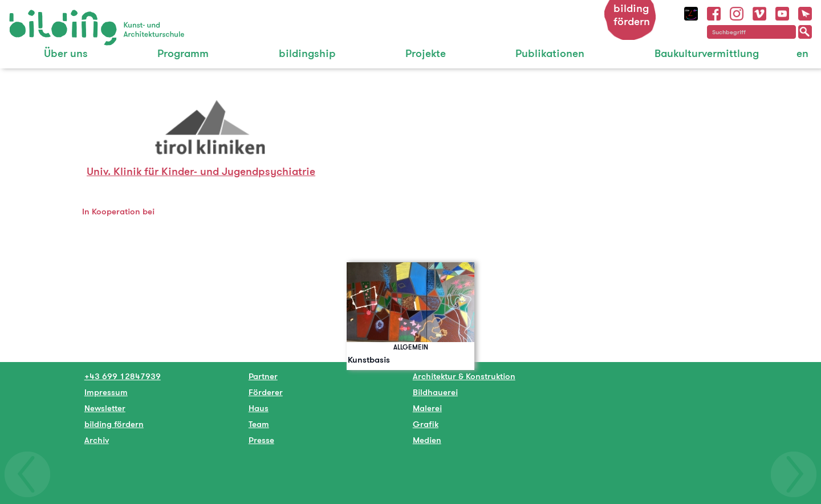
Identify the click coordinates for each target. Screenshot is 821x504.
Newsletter (105, 408)
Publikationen (550, 53)
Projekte (426, 53)
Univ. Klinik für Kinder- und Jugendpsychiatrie (201, 171)
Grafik (426, 424)
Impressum (106, 392)
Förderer (266, 392)
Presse (261, 440)
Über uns (66, 53)
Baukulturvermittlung (707, 53)
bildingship (307, 53)
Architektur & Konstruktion (464, 376)
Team (259, 424)
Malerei (427, 408)
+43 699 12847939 (123, 376)
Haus (259, 408)
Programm (183, 53)
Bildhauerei (435, 392)
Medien (427, 440)
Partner (263, 376)
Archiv (97, 440)
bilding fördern (632, 15)
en (802, 53)
